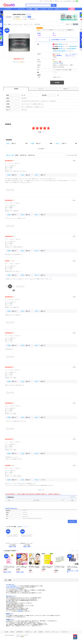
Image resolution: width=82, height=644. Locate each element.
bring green (39, 30)
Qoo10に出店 (67, 1)
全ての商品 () (17, 17)
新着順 (17, 155)
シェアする (17, 62)
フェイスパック (37, 24)
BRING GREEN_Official (19, 14)
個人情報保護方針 (20, 632)
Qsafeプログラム (64, 632)
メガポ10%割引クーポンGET (57, 40)
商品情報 (16, 89)
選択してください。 (58, 77)
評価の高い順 (23, 155)
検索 (54, 5)
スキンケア (26, 24)
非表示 (74, 497)
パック (31, 24)
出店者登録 (41, 632)
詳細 (55, 57)
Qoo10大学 (73, 1)
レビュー (41, 89)
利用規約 (12, 632)
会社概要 (6, 632)
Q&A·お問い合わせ (32, 19)
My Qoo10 (47, 1)
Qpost (58, 1)
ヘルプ (62, 1)
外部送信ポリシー (29, 632)
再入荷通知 (57, 83)
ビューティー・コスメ (18, 24)
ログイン (41, 1)
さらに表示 (41, 149)
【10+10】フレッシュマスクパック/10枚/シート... (12, 543)
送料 (39, 62)
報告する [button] (23, 62)
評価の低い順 (31, 155)
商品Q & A (66, 89)
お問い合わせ (72, 521)
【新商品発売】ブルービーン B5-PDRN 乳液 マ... (27, 543)
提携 (35, 632)
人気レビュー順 (10, 155)
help (26, 98)
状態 (9, 500)
